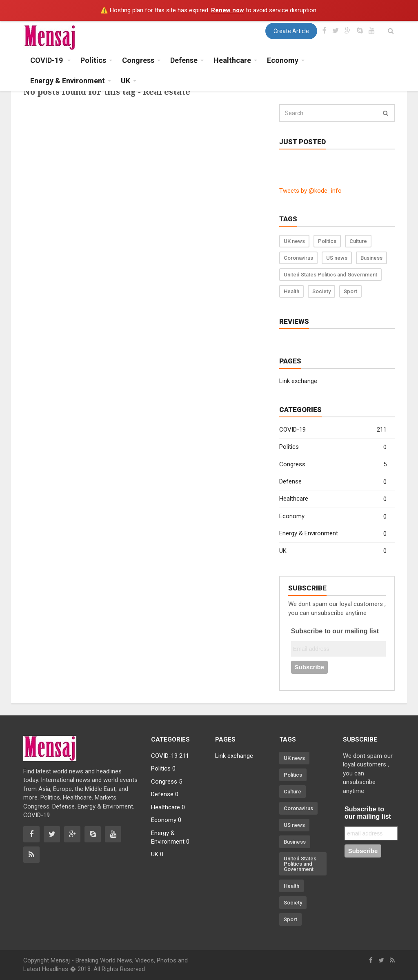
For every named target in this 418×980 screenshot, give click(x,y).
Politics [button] (93, 60)
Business (371, 258)
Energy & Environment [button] (68, 81)
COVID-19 (333, 430)
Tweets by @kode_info (310, 191)
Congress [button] (138, 60)
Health (291, 291)
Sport (350, 291)
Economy (333, 517)
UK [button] (126, 81)
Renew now (228, 10)
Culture (358, 241)
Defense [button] (184, 60)
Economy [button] (283, 60)
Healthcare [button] (232, 60)
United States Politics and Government (330, 275)
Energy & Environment (333, 534)
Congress (333, 464)
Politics (327, 241)
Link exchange (298, 381)
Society (321, 291)
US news (337, 258)
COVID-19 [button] (47, 60)
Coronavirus (298, 258)
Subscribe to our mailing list (335, 631)
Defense (333, 482)
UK (333, 551)
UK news (294, 241)
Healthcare (333, 499)
